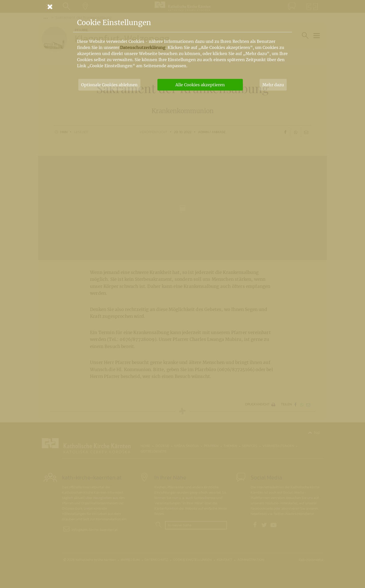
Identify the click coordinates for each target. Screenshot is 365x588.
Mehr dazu (273, 85)
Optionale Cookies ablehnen (109, 85)
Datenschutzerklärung (143, 47)
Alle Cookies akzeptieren (200, 85)
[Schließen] (182, 7)
